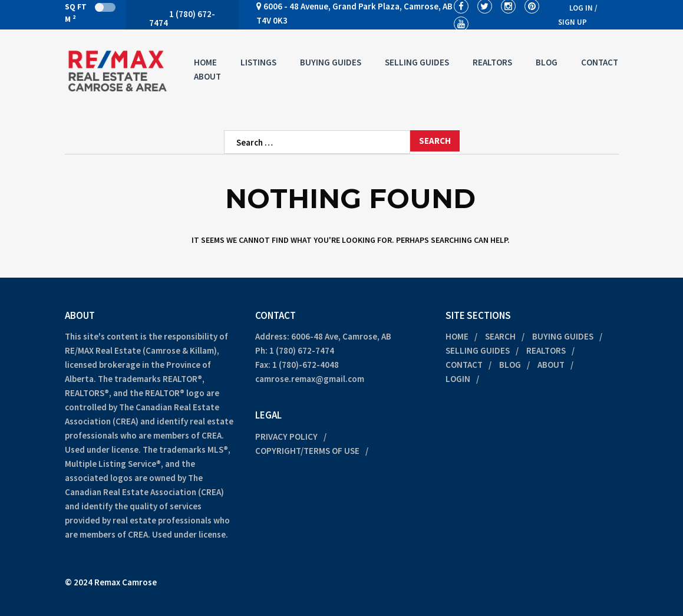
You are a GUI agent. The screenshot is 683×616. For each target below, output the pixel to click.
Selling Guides (417, 62)
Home (205, 62)
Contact (600, 62)
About (207, 76)
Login (458, 379)
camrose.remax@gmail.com (310, 379)
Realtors (492, 62)
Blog (547, 62)
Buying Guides (331, 62)
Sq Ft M (90, 13)
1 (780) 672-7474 (302, 350)
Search (500, 336)
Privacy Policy (286, 437)
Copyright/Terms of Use (307, 451)
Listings (258, 62)
